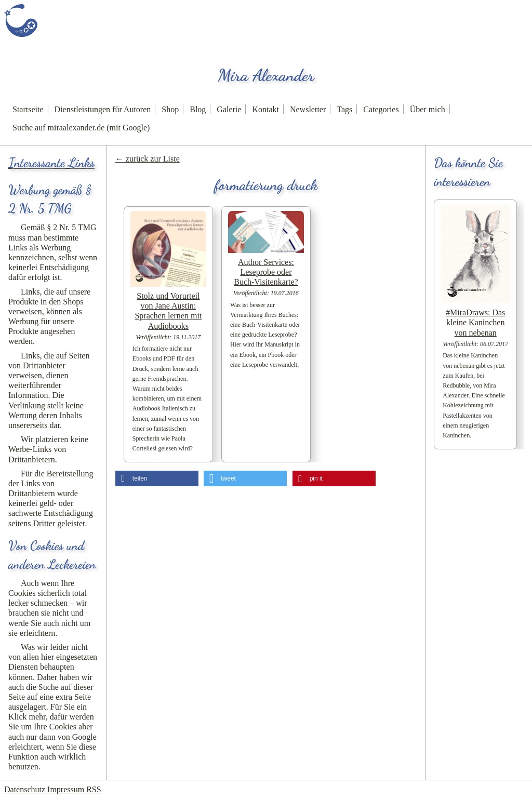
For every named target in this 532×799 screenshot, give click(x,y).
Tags (344, 109)
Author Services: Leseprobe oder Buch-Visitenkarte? (266, 272)
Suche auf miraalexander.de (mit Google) (81, 128)
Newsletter (308, 109)
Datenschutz (25, 789)
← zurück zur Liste (148, 159)
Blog (198, 109)
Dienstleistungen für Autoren (103, 109)
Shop (170, 109)
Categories (381, 109)
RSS (94, 789)
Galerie (229, 109)
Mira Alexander (266, 75)
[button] (157, 478)
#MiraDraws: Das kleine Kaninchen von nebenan (475, 322)
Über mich (428, 109)
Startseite (28, 109)
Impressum (66, 789)
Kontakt (265, 109)
